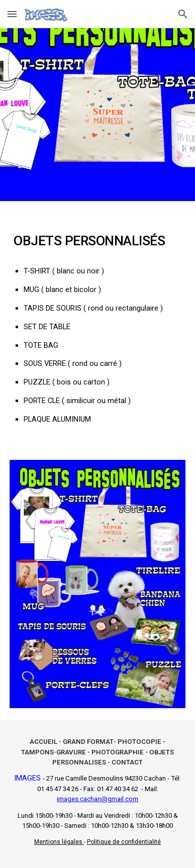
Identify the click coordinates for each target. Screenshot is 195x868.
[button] (12, 14)
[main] (97, 324)
